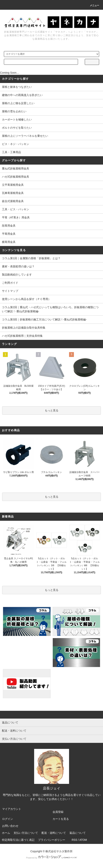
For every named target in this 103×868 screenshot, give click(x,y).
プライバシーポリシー (52, 840)
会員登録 (58, 812)
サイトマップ (10, 291)
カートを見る (61, 819)
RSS (74, 840)
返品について (78, 833)
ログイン (8, 819)
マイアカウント (12, 809)
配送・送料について (54, 833)
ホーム (6, 833)
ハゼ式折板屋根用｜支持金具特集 (22, 336)
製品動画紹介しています (17, 275)
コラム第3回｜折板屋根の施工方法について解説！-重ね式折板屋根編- (44, 319)
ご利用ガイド (10, 283)
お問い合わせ (10, 826)
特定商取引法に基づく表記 (18, 840)
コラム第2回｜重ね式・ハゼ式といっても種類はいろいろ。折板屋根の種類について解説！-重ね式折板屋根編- (50, 309)
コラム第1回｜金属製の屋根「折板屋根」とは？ (31, 258)
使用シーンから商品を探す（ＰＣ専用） (26, 299)
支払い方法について (26, 833)
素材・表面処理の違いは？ (18, 266)
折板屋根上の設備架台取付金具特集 (24, 328)
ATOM (83, 840)
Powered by (51, 858)
